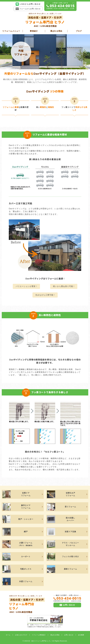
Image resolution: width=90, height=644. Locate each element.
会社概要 (81, 635)
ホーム (8, 635)
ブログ (79, 31)
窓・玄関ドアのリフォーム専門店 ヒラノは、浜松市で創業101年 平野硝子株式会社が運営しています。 (45, 621)
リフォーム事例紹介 (39, 635)
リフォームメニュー (11, 31)
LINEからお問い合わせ (28, 4)
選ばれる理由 (56, 31)
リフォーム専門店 (27, 606)
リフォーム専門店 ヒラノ (45, 21)
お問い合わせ (69, 635)
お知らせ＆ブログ (21, 635)
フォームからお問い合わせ (28, 9)
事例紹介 (34, 31)
